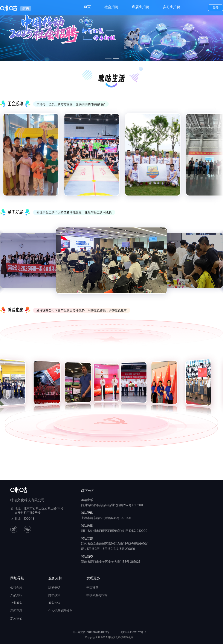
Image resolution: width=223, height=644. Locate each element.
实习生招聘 (171, 7)
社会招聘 (111, 7)
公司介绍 (16, 587)
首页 (87, 7)
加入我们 (16, 618)
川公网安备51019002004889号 (91, 632)
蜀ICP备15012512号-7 (133, 632)
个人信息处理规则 (60, 610)
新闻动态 (16, 610)
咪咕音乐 (87, 500)
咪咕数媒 (87, 526)
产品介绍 (16, 595)
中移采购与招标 (97, 595)
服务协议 (54, 603)
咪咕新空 (87, 556)
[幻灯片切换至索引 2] (116, 58)
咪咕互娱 (87, 538)
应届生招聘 (141, 7)
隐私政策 (54, 595)
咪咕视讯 (87, 513)
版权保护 (54, 587)
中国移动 (92, 587)
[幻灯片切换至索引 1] (108, 58)
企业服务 (16, 603)
